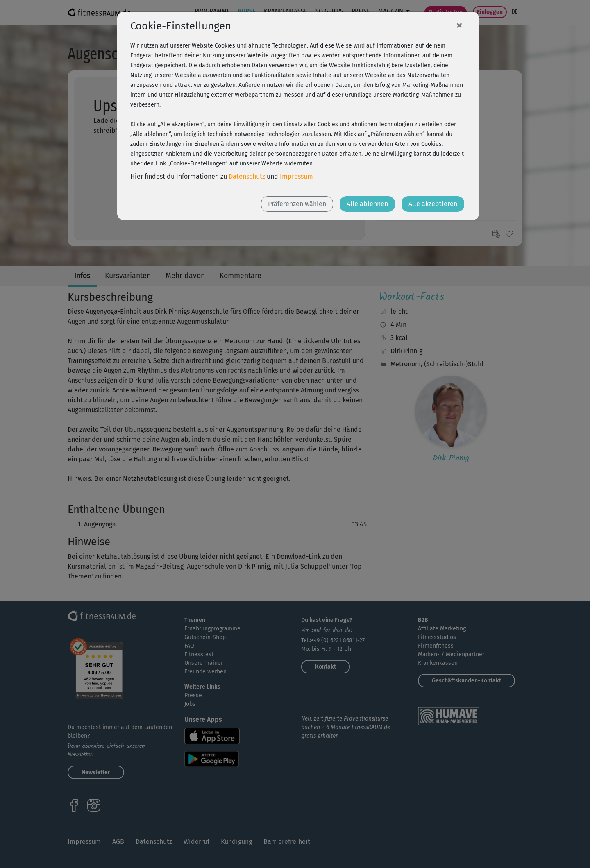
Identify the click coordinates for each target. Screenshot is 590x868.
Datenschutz (247, 176)
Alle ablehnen (367, 204)
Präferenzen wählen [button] (297, 204)
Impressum (296, 176)
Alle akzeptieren (433, 204)
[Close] (459, 25)
